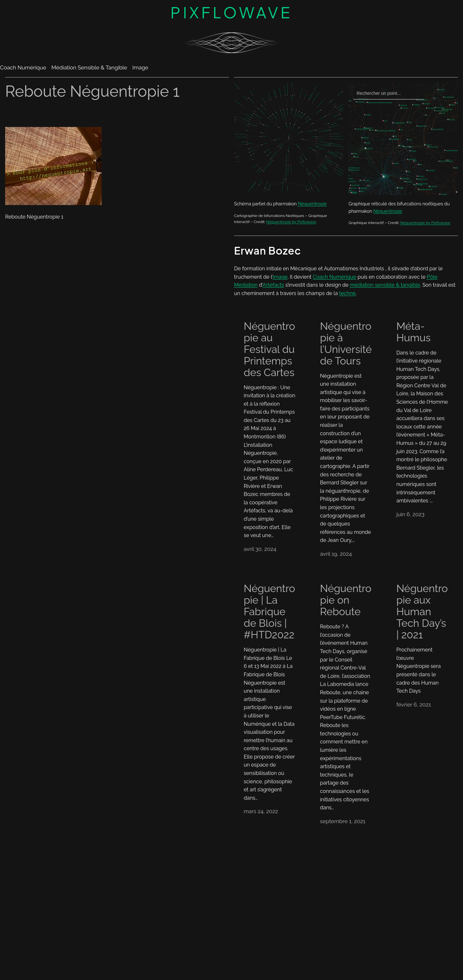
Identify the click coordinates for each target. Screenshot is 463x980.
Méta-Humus (414, 332)
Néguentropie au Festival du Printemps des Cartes (269, 349)
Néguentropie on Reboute (346, 600)
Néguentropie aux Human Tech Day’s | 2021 (422, 612)
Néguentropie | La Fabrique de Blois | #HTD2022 (269, 612)
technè (347, 293)
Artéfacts (273, 285)
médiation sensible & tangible (385, 285)
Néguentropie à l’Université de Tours (346, 344)
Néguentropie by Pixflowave (291, 222)
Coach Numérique (335, 277)
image (280, 277)
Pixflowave (232, 12)
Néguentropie (312, 204)
